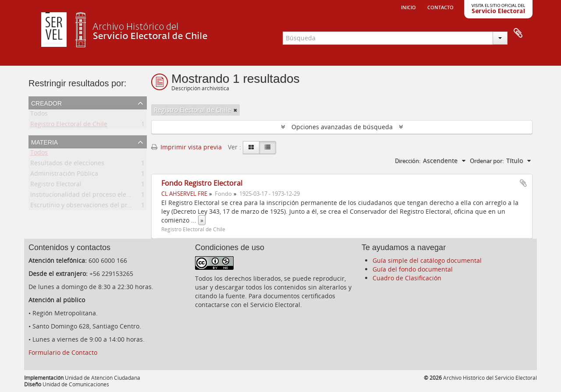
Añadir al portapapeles (523, 183)
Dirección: (408, 161)
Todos (39, 115)
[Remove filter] (235, 110)
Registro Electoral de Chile (69, 125)
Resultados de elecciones (67, 164)
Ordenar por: (487, 161)
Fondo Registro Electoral (202, 183)
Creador (46, 102)
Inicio (408, 7)
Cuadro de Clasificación (407, 278)
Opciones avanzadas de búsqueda (342, 127)
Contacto (440, 7)
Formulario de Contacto (63, 352)
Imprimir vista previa (186, 147)
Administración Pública (64, 175)
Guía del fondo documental (413, 269)
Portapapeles (518, 33)
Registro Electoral (56, 185)
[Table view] (268, 148)
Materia (44, 141)
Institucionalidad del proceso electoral (87, 196)
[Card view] (251, 148)
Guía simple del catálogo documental (427, 260)
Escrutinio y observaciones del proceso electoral (101, 207)
